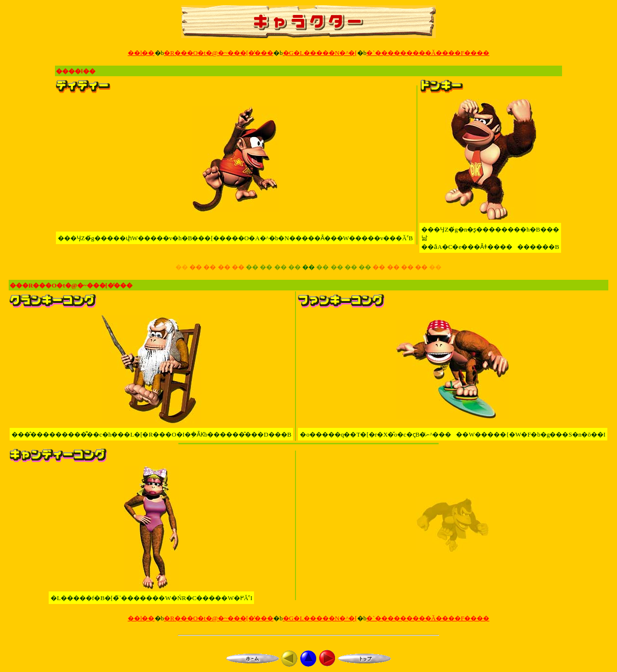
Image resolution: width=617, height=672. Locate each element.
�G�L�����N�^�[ (320, 53)
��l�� (141, 53)
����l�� (76, 71)
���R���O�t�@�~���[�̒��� (71, 285)
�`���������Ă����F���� (428, 53)
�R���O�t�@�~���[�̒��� (219, 53)
